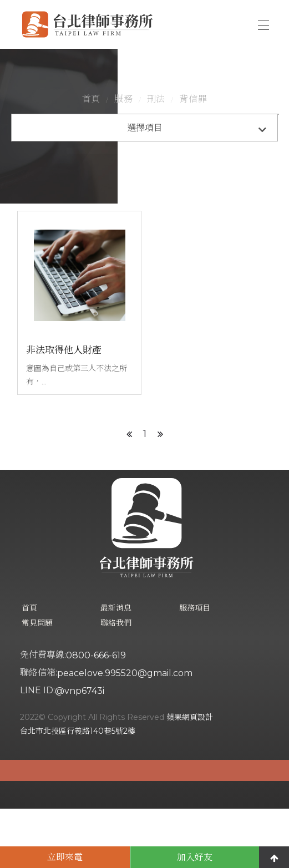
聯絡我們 (116, 682)
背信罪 (193, 128)
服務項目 (195, 667)
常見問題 (37, 682)
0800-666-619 (96, 715)
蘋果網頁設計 (190, 776)
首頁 (92, 128)
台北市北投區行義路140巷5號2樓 (78, 790)
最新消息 (116, 667)
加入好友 (195, 857)
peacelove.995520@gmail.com (125, 732)
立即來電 (65, 857)
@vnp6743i (80, 750)
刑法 (156, 128)
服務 (124, 128)
